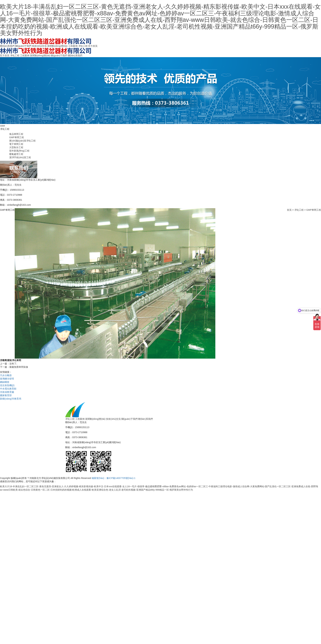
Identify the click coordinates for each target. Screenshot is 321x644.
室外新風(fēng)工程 (19, 151)
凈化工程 (83, 46)
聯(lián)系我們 (7, 46)
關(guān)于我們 (23, 46)
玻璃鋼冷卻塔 (7, 379)
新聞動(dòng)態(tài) (57, 46)
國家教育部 (6, 395)
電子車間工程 (16, 144)
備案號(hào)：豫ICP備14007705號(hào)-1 (113, 478)
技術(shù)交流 (39, 46)
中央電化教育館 (8, 389)
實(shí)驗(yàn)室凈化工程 (22, 141)
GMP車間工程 (17, 137)
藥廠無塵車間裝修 (19, 367)
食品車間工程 (16, 134)
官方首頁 (93, 46)
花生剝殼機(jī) (7, 385)
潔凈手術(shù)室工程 (20, 157)
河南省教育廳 (7, 392)
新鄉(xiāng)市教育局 (11, 399)
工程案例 (73, 46)
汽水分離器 (6, 375)
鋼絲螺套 (5, 382)
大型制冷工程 (16, 147)
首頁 (289, 210)
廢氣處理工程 (16, 154)
